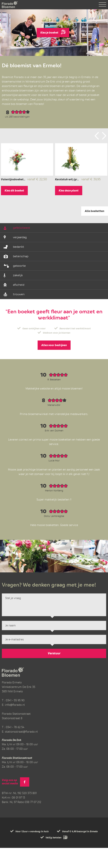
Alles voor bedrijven (54, 365)
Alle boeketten (95, 231)
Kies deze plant (69, 211)
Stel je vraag (54, 625)
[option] (27, 179)
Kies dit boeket (14, 211)
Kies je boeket (53, 31)
